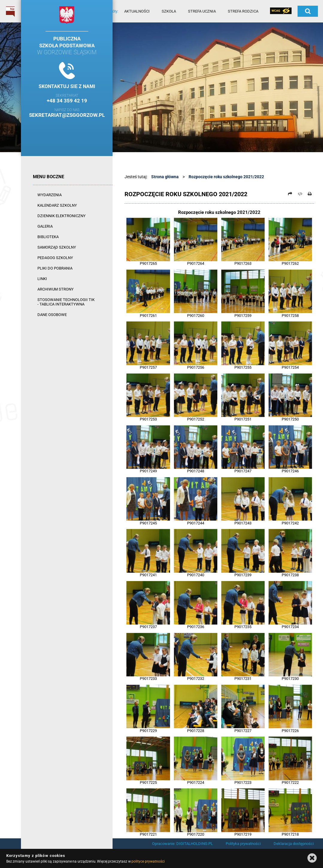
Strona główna (165, 177)
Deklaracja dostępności (294, 844)
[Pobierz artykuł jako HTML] (300, 194)
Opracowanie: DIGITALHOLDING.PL (182, 844)
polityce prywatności (148, 861)
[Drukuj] (310, 194)
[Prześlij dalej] (290, 194)
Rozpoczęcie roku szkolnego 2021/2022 (226, 177)
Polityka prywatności (243, 844)
